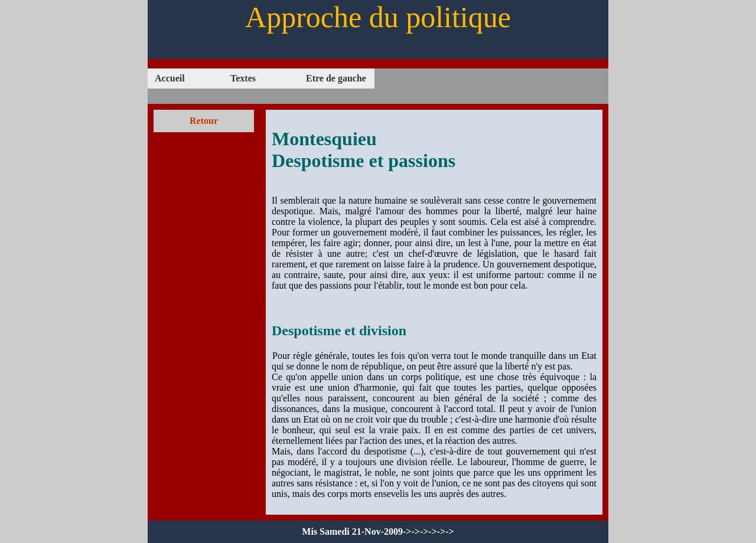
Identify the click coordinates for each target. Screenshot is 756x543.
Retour (204, 121)
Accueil (170, 78)
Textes (243, 78)
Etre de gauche (336, 78)
